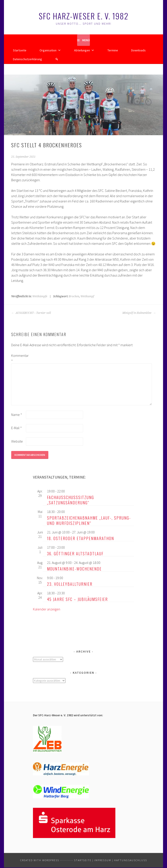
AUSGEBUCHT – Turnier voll (31, 313)
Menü (86, 40)
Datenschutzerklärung (27, 59)
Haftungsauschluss (131, 860)
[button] (57, 59)
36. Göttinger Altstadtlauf (75, 554)
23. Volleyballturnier (70, 584)
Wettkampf (87, 296)
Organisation (50, 50)
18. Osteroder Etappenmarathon (81, 538)
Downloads (138, 50)
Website (17, 441)
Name (17, 415)
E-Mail (16, 428)
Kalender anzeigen (47, 609)
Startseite (20, 50)
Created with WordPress (40, 860)
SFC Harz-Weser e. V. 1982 (84, 16)
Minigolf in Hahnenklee (139, 313)
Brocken (74, 296)
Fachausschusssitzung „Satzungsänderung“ (71, 500)
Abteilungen (84, 50)
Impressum (103, 860)
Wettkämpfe (40, 296)
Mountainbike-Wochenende (74, 569)
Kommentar (18, 358)
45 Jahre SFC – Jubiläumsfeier (77, 599)
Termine (113, 50)
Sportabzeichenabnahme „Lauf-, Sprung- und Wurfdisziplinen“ (89, 520)
